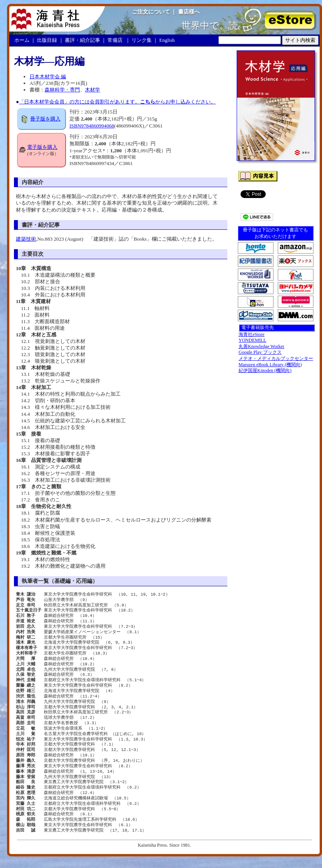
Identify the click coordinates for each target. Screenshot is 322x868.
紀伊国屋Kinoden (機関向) (265, 370)
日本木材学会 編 (48, 77)
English (167, 40)
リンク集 (142, 40)
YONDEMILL (252, 340)
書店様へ (189, 12)
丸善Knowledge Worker (261, 346)
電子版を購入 (42, 147)
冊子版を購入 (45, 119)
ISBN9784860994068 (92, 126)
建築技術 (26, 239)
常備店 (115, 40)
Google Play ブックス (260, 352)
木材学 (93, 90)
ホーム (22, 40)
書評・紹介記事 (82, 40)
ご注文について (151, 12)
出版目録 (47, 40)
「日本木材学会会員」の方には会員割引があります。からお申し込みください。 (117, 102)
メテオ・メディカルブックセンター (276, 358)
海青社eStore (252, 334)
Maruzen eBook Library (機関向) (270, 365)
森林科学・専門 (62, 90)
